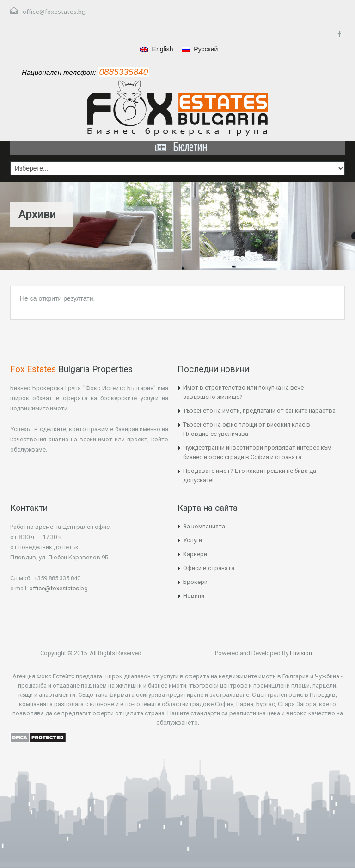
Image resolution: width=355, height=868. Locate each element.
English (157, 49)
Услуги (193, 540)
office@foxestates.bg (54, 11)
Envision (300, 653)
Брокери (195, 582)
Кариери (195, 554)
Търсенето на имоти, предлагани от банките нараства (259, 411)
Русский (200, 49)
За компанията (204, 526)
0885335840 (124, 72)
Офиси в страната (209, 568)
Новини (194, 596)
